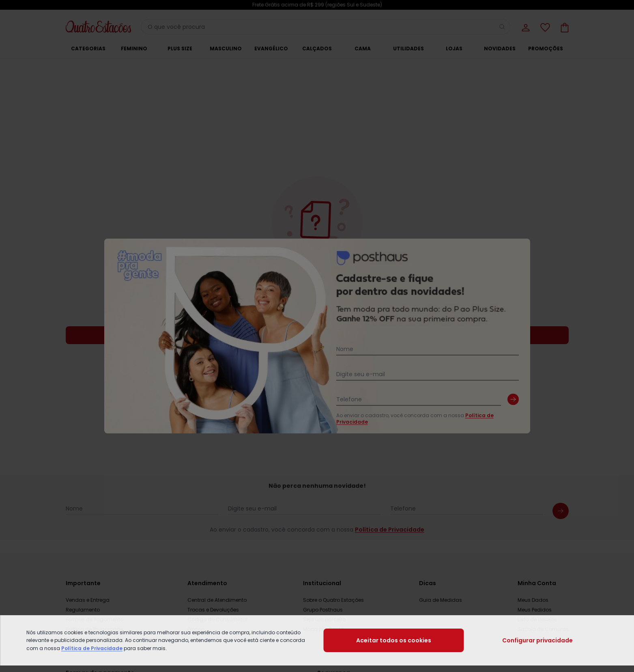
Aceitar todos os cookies (394, 640)
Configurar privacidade (537, 640)
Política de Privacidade (92, 648)
